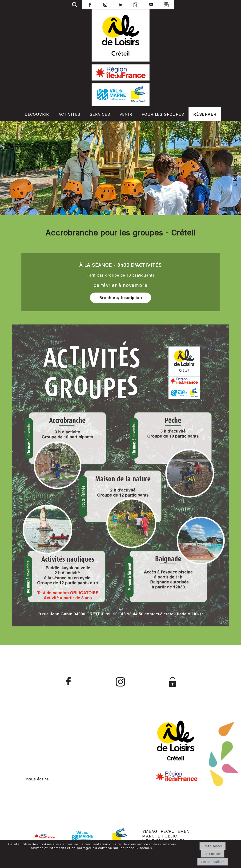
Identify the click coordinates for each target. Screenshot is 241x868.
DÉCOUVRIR (37, 114)
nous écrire (37, 779)
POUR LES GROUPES (163, 114)
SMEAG (150, 831)
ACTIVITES (69, 114)
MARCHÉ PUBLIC (159, 836)
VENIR (126, 114)
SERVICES (100, 114)
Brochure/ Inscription (121, 298)
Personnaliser (213, 862)
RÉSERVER (205, 114)
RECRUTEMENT (177, 831)
